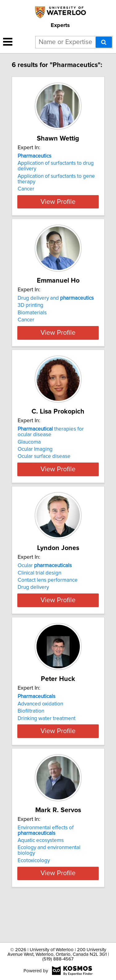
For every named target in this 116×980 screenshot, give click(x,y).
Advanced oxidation (40, 732)
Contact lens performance (48, 597)
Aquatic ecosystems (41, 879)
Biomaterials (32, 313)
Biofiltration (31, 739)
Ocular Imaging (35, 460)
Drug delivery (33, 604)
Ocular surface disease (44, 468)
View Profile (58, 202)
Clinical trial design (39, 589)
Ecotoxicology (34, 899)
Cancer (26, 189)
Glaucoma (29, 453)
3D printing (30, 305)
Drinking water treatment (47, 746)
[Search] (104, 42)
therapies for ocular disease (51, 443)
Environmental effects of (46, 869)
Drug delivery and (56, 298)
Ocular (45, 582)
